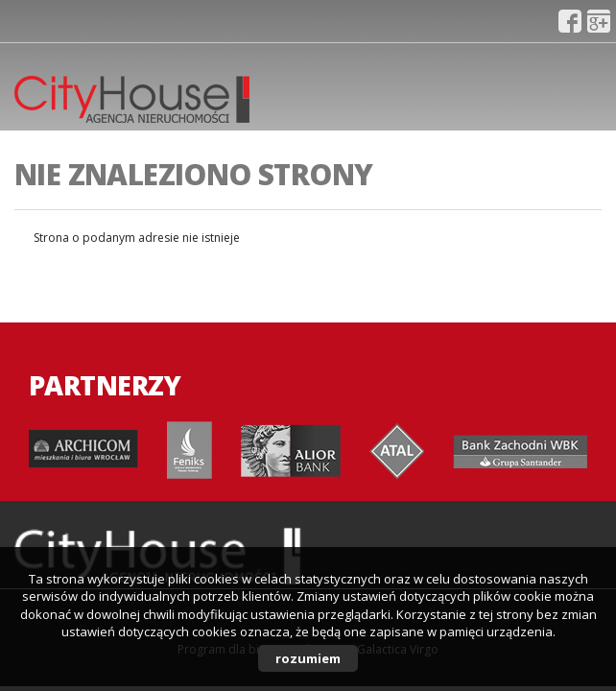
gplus (599, 21)
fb (570, 21)
